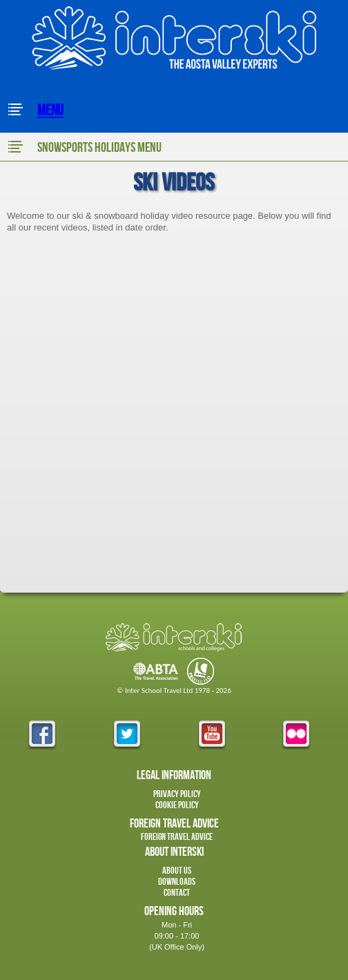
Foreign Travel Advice (177, 837)
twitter (127, 735)
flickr (296, 735)
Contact (177, 893)
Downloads (177, 882)
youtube (212, 735)
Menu (35, 111)
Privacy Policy (177, 794)
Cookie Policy (177, 805)
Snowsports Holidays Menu (84, 147)
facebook (42, 735)
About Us (177, 871)
